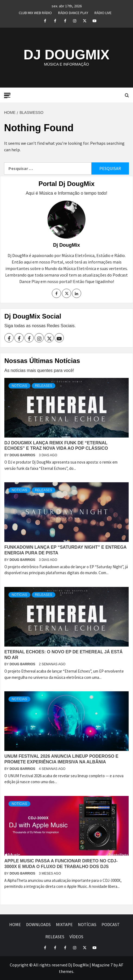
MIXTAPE (64, 924)
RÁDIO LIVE (103, 12)
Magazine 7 (102, 965)
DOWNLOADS (38, 924)
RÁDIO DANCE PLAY (73, 12)
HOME (15, 924)
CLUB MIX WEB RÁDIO (35, 12)
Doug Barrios (23, 455)
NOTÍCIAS (19, 386)
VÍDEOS (76, 937)
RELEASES (44, 386)
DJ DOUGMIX (67, 55)
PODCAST (111, 924)
